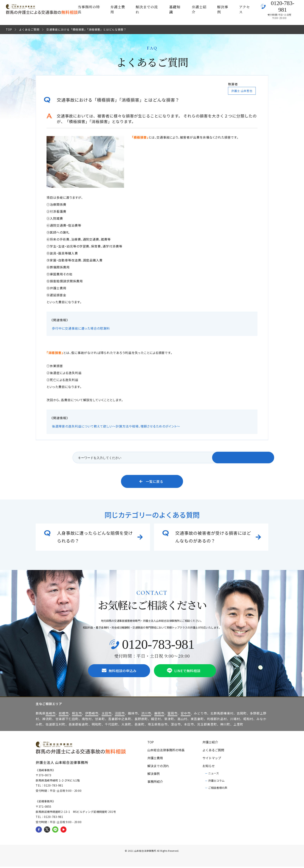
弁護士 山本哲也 (242, 91)
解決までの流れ (147, 9)
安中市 (186, 715)
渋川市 (146, 715)
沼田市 (120, 715)
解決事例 (223, 9)
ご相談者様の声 (218, 789)
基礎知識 (175, 9)
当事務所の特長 (89, 9)
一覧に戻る (151, 482)
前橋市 (64, 715)
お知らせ (209, 767)
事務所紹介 (155, 783)
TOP (9, 29)
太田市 (107, 715)
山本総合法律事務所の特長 (166, 751)
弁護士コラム (216, 782)
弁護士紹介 (199, 9)
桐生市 (77, 715)
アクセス (244, 9)
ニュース (214, 775)
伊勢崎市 (92, 715)
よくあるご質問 (29, 29)
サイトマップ (212, 759)
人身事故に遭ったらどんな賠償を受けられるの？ (95, 537)
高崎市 (51, 715)
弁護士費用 (118, 9)
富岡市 (172, 715)
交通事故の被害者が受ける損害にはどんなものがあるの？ (213, 537)
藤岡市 (159, 715)
